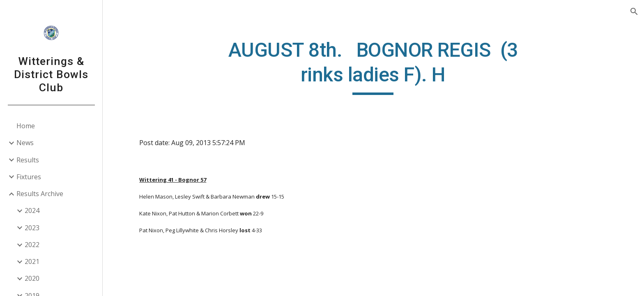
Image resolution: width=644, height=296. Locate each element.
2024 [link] (32, 210)
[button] (634, 12)
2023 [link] (32, 228)
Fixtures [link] (29, 177)
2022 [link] (32, 245)
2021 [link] (32, 261)
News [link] (25, 143)
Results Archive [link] (40, 194)
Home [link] (26, 126)
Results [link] (28, 160)
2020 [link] (32, 278)
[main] (373, 66)
